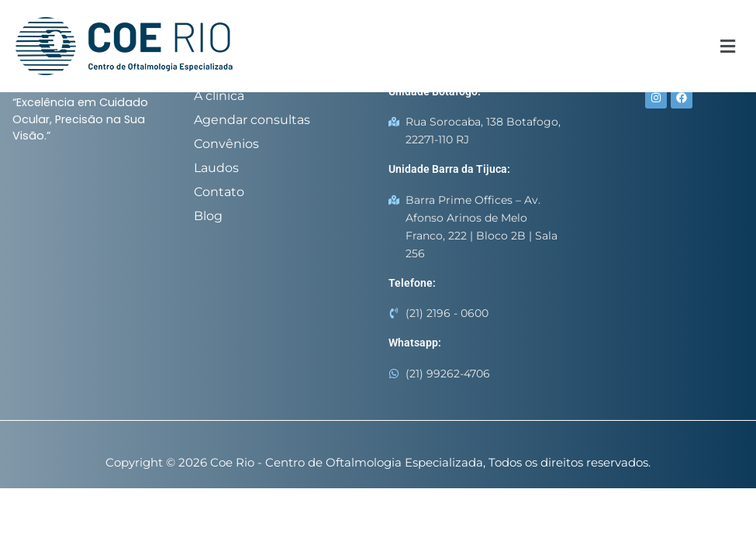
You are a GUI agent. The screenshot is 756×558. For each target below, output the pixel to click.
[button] (727, 46)
